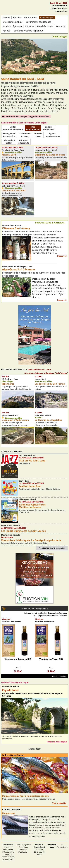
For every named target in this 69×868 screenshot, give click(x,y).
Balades (17, 17)
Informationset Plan (9, 142)
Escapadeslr (34, 749)
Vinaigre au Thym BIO (51, 659)
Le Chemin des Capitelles (48, 420)
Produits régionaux (12, 26)
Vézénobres (8, 384)
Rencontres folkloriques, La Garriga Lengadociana (31, 540)
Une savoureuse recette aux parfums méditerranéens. (29, 799)
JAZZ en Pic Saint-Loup (32, 461)
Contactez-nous (60, 6)
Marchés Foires (45, 26)
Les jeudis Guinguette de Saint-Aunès (23, 531)
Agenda (7, 31)
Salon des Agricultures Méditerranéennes (32, 506)
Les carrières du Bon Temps (50, 384)
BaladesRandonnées (49, 128)
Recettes (30, 26)
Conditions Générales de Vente (39, 849)
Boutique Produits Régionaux (28, 31)
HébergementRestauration (9, 135)
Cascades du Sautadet (13, 190)
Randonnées (31, 17)
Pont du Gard (9, 155)
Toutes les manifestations (52, 548)
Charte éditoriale (59, 8)
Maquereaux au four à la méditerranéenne (25, 796)
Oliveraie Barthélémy (16, 228)
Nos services (61, 11)
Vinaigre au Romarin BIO (18, 659)
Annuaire (60, 26)
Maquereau (8, 813)
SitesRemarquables (33, 128)
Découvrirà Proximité (24, 142)
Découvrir (62, 256)
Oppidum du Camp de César (50, 155)
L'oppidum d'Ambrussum (15, 420)
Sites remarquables (13, 22)
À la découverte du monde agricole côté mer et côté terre (42, 511)
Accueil (6, 17)
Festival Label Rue (30, 486)
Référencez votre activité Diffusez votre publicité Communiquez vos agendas (8, 852)
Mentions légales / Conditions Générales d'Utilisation (23, 848)
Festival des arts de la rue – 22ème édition (40, 489)
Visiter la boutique (60, 676)
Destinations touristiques (38, 22)
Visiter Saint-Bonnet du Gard (13, 128)
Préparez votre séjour (57, 742)
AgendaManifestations (53, 135)
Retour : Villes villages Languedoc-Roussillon (28, 116)
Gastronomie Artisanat (25, 135)
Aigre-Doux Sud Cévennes (19, 269)
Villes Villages (47, 17)
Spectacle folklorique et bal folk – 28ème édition (25, 543)
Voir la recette (59, 803)
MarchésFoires (38, 135)
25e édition (24, 464)
